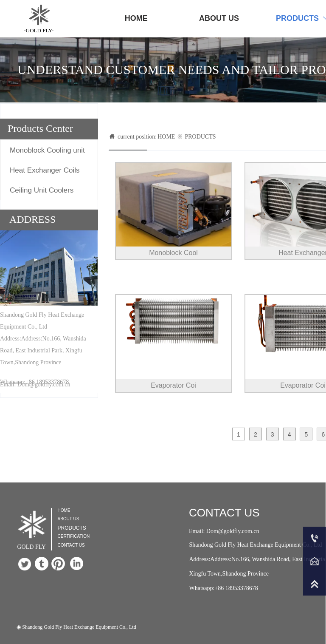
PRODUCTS (200, 137)
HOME (166, 137)
